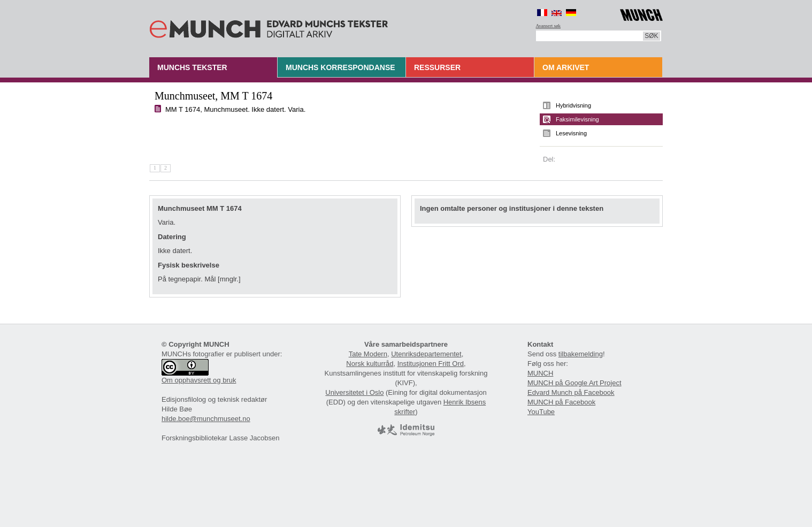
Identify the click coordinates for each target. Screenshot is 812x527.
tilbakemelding (581, 354)
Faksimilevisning (577, 119)
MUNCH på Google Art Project (574, 383)
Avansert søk (549, 26)
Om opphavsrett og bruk (199, 380)
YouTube (541, 412)
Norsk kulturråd (370, 364)
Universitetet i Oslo (354, 392)
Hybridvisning (573, 105)
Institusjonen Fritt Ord (431, 364)
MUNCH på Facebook (561, 402)
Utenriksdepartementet (426, 354)
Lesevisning (571, 133)
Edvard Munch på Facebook (571, 392)
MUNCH (540, 373)
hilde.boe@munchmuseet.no (206, 419)
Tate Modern (368, 354)
